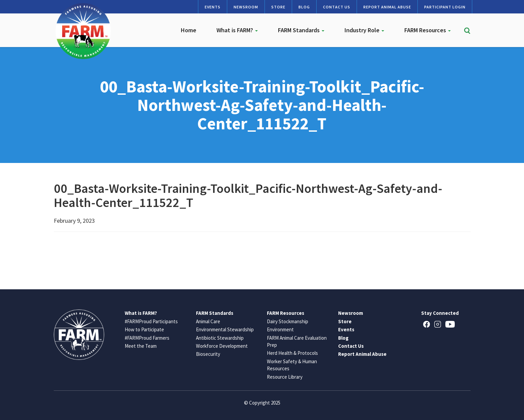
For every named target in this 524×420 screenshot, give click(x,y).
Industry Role (364, 30)
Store (278, 7)
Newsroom (246, 7)
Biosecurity (208, 354)
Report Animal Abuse (387, 7)
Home (189, 30)
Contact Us (337, 7)
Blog (304, 7)
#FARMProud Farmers (147, 338)
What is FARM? (237, 30)
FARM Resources (428, 30)
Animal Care (208, 321)
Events (213, 7)
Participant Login (445, 7)
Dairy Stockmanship (288, 321)
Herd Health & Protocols (292, 353)
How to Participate (144, 329)
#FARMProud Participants (151, 321)
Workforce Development (222, 346)
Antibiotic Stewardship (220, 338)
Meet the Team (141, 346)
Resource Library (285, 377)
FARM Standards (301, 30)
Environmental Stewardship (225, 329)
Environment (280, 329)
